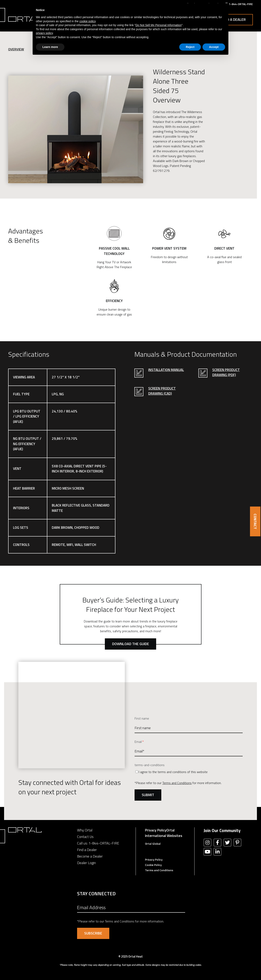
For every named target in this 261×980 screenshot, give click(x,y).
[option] (76, 129)
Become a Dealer (90, 856)
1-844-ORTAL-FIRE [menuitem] (241, 4)
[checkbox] (189, 772)
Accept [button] (214, 47)
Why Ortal (85, 830)
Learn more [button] (50, 47)
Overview (16, 49)
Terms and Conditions (177, 783)
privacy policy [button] (44, 33)
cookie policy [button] (87, 21)
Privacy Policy (156, 830)
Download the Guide (131, 644)
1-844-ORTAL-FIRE (104, 843)
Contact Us (85, 837)
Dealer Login (86, 863)
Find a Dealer (234, 19)
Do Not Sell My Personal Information (158, 25)
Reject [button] (190, 47)
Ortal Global (153, 844)
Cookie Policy (153, 865)
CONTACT (255, 521)
